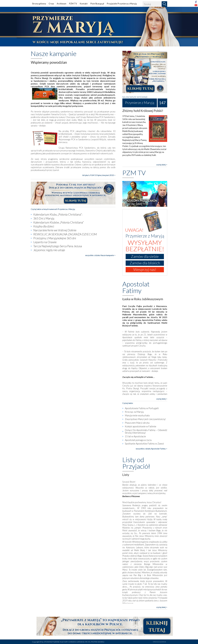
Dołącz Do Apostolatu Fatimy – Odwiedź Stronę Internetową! (146, 431)
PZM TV (73, 4)
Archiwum (61, 4)
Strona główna (39, 4)
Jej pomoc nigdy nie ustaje (49, 250)
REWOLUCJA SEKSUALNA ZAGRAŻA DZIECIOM (65, 234)
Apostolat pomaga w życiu (138, 440)
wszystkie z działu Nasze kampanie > (100, 255)
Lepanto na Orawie (45, 242)
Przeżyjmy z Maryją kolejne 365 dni (55, 238)
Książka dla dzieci (44, 226)
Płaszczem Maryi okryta (137, 423)
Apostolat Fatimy (136, 287)
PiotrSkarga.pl (97, 4)
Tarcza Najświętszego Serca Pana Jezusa (58, 246)
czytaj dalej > (162, 165)
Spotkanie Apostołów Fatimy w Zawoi (144, 444)
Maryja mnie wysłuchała (137, 415)
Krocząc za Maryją (134, 412)
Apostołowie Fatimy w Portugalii (142, 408)
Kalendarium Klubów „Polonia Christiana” (59, 222)
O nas (51, 4)
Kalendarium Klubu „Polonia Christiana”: (58, 214)
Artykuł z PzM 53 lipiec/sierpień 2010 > (99, 175)
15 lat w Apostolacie (135, 436)
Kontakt (84, 4)
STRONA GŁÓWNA (159, 642)
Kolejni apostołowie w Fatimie (141, 426)
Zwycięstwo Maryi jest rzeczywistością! (145, 419)
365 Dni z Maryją (44, 218)
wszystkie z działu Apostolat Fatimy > (151, 449)
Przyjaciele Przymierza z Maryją (122, 4)
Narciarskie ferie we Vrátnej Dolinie (55, 230)
